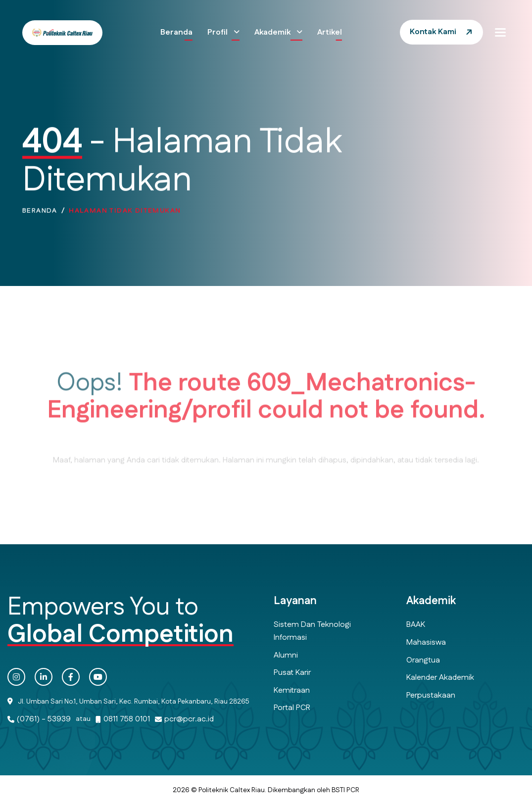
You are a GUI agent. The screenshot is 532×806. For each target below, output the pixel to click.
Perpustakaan (431, 695)
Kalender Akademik (440, 678)
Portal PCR (292, 708)
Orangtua (423, 660)
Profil (218, 32)
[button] (500, 32)
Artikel (330, 32)
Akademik (273, 32)
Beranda (176, 32)
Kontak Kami (433, 32)
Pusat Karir (292, 673)
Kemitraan (292, 690)
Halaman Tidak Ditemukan (125, 220)
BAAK (416, 625)
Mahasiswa (426, 642)
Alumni (286, 655)
